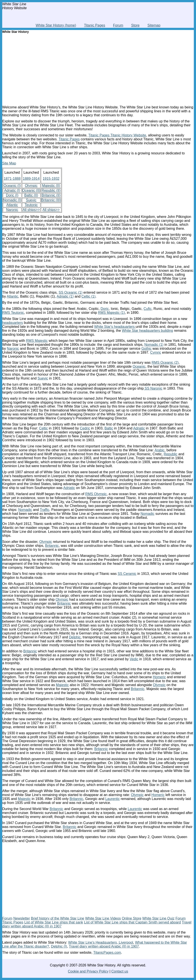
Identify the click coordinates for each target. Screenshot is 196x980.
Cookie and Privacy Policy (88, 971)
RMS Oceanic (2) (165, 363)
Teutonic (31, 205)
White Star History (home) (56, 25)
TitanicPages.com (107, 953)
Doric (105, 309)
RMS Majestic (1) (111, 313)
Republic (171, 454)
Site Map (9, 163)
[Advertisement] (98, 69)
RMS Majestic (37, 341)
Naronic (12, 210)
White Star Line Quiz (158, 918)
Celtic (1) (88, 296)
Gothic (146, 349)
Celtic (43, 428)
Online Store (132, 918)
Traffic (45, 510)
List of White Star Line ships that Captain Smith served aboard (132, 922)
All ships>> (31, 210)
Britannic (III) (51, 200)
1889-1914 (31, 179)
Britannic (52, 546)
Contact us (120, 971)
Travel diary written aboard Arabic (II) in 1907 (104, 946)
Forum (118, 25)
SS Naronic (153, 388)
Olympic (31, 186)
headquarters (13, 323)
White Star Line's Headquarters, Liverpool (101, 942)
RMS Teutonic (13, 313)
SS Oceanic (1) (70, 292)
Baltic (109, 428)
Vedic (134, 659)
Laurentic (113, 799)
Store (135, 25)
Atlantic (12, 205)
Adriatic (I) (12, 190)
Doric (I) (12, 195)
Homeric (159, 677)
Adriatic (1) (65, 296)
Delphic (75, 637)
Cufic (147, 309)
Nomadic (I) (12, 200)
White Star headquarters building (147, 331)
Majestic (62, 685)
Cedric (85, 428)
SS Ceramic (127, 574)
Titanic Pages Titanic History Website (117, 135)
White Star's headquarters (115, 327)
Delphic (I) (59, 946)
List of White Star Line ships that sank (54, 922)
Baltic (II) (31, 195)
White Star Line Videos (103, 918)
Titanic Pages (95, 25)
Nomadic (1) (154, 345)
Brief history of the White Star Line (58, 918)
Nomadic (25, 510)
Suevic (31, 200)
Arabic (159, 450)
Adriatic (139, 428)
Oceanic (139, 366)
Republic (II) (51, 190)
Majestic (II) (51, 186)
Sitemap (154, 25)
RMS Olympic (96, 494)
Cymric (156, 352)
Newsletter (22, 918)
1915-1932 (51, 179)
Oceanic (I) (12, 186)
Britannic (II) (51, 195)
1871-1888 (12, 179)
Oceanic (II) (31, 190)
